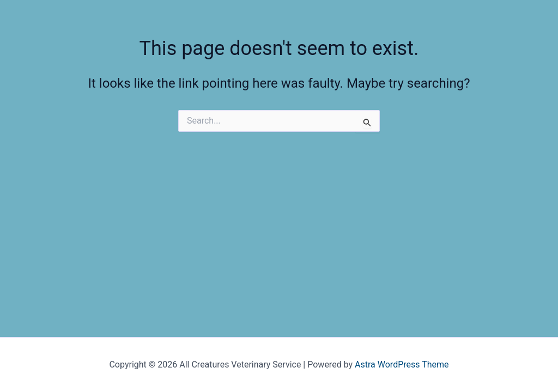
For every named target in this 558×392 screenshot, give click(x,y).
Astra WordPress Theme (402, 365)
